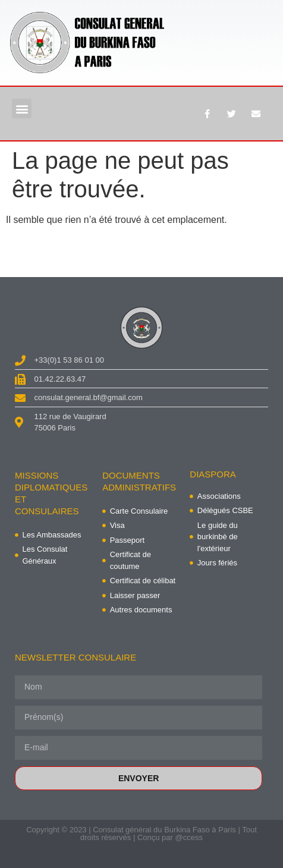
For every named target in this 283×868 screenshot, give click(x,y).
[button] (22, 108)
